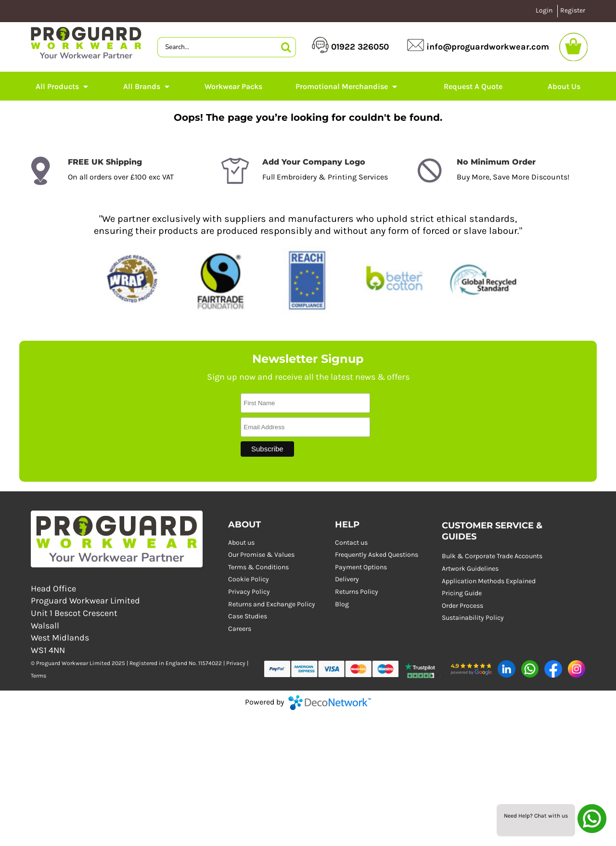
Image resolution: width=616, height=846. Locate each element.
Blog (342, 604)
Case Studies (248, 616)
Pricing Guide (462, 593)
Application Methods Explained (489, 581)
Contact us (351, 543)
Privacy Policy (249, 592)
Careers (240, 629)
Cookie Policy (249, 579)
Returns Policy (357, 592)
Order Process (462, 606)
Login (544, 10)
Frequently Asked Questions (377, 555)
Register (573, 10)
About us (241, 543)
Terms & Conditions (258, 567)
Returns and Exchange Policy (272, 604)
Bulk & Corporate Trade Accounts (492, 556)
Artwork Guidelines (470, 569)
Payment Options (361, 567)
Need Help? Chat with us (536, 816)
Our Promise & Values (261, 555)
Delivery (347, 579)
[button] (425, 669)
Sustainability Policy (473, 618)
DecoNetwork (330, 703)
